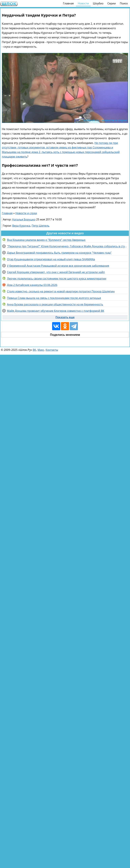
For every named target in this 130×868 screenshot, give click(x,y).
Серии (111, 3)
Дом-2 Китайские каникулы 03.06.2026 (32, 285)
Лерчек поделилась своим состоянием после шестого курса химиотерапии (57, 279)
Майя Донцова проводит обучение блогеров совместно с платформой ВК (56, 311)
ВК (34, 350)
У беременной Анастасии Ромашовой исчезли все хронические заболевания (58, 266)
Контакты (52, 350)
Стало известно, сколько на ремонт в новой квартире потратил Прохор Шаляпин (61, 291)
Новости (83, 3)
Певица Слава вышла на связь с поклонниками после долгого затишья (54, 298)
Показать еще (65, 317)
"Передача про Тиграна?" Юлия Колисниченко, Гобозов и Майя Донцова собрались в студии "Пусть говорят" (67, 246)
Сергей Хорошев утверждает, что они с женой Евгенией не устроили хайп (56, 272)
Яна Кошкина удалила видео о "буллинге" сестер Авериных (46, 240)
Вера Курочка (21, 226)
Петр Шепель (41, 226)
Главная (68, 3)
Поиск (124, 3)
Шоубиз (98, 3)
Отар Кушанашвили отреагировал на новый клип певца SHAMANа (51, 259)
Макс (41, 350)
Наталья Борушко (24, 219)
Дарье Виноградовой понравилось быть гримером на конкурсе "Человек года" (59, 253)
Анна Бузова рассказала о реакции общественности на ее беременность (55, 304)
